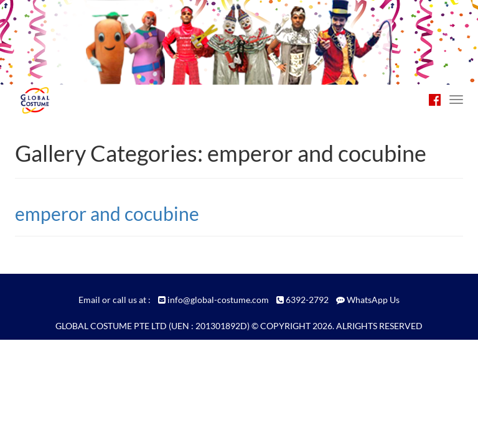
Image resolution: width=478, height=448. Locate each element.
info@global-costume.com (218, 300)
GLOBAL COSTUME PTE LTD (111, 326)
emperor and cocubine (107, 213)
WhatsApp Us (373, 300)
